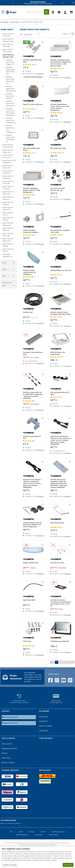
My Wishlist (43, 721)
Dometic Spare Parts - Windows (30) (11, 89)
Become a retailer (46, 726)
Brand (4, 263)
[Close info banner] (74, 3)
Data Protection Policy (58, 832)
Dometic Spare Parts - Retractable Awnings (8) (11, 112)
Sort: (21, 34)
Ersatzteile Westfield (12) (8, 255)
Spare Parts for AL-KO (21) (8, 35)
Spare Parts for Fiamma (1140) (8, 40)
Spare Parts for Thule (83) (8, 45)
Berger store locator (11, 723)
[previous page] (54, 662)
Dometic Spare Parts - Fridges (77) (11, 62)
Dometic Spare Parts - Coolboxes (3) (11, 120)
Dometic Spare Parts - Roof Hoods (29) (11, 70)
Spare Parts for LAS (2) (8, 214)
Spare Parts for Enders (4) (8, 193)
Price (4, 276)
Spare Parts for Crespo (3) (8, 188)
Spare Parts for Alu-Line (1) (8, 156)
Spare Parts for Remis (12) (8, 240)
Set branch (40, 74)
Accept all (68, 865)
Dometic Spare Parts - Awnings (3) (11, 103)
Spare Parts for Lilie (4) (8, 219)
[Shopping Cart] (71, 12)
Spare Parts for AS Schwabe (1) (9, 161)
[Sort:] (31, 34)
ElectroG (32, 832)
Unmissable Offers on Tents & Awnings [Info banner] (38, 3)
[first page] (51, 662)
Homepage (4, 22)
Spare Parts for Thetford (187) (8, 146)
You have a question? (11, 717)
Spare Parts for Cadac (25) (8, 167)
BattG (21, 832)
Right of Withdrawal (22, 835)
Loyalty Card (44, 731)
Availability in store (7, 284)
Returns (5, 753)
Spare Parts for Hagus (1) (8, 203)
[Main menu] (3, 12)
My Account (43, 717)
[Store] (53, 12)
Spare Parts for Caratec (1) (8, 172)
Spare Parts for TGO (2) (8, 250)
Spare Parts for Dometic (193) (8, 56)
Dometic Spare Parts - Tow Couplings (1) (11, 129)
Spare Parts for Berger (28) (8, 151)
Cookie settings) (10, 865)
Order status (6, 758)
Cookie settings (53, 835)
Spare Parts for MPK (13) (8, 229)
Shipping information (9, 748)
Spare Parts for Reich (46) (8, 234)
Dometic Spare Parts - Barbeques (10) (11, 80)
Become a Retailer (8, 762)
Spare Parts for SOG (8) (8, 245)
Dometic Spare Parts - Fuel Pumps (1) (11, 138)
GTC (11, 832)
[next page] (73, 34)
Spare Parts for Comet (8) (8, 182)
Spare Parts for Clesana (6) (8, 177)
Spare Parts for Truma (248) (8, 50)
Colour (5, 269)
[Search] (35, 12)
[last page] (73, 662)
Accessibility (39, 835)
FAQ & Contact (7, 744)
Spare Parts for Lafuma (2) (8, 208)
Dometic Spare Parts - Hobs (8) (11, 96)
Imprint (43, 832)
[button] (13, 3)
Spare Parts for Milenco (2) (8, 224)
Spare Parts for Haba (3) (8, 198)
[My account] (65, 12)
